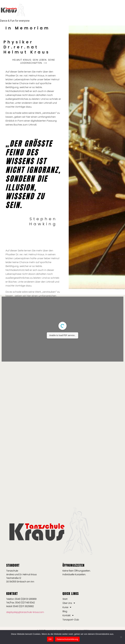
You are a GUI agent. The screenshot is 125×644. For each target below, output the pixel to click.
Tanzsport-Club (71, 620)
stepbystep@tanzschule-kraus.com (25, 612)
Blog (65, 611)
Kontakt (68, 615)
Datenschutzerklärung (67, 639)
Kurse (67, 607)
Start (65, 599)
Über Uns (69, 603)
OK (50, 639)
